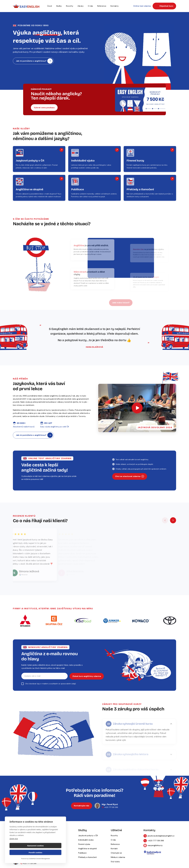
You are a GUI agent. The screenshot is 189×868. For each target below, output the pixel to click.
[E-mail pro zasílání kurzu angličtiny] (44, 676)
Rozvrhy (70, 6)
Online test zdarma (142, 6)
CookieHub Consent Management (39, 859)
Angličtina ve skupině (87, 849)
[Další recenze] (173, 520)
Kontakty (115, 6)
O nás (90, 6)
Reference (115, 844)
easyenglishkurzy (153, 846)
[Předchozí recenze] (165, 520)
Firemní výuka (84, 844)
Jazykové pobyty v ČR (88, 836)
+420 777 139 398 (154, 841)
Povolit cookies (49, 852)
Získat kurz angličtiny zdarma (87, 676)
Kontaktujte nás (82, 806)
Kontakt (114, 849)
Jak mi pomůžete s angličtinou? (34, 61)
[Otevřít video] (137, 408)
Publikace (82, 853)
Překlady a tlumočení (87, 857)
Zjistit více (14, 845)
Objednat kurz (165, 6)
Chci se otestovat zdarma (130, 477)
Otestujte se (116, 853)
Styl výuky (115, 862)
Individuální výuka (86, 840)
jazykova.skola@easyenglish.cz (159, 836)
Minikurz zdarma (118, 857)
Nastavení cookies (22, 852)
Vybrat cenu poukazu (44, 108)
